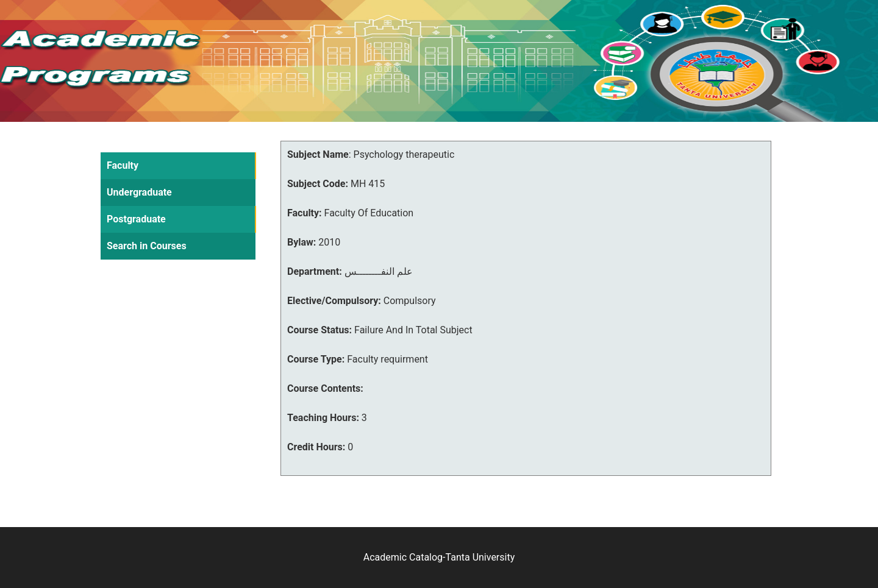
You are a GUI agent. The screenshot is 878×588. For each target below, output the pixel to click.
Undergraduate (139, 192)
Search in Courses (147, 246)
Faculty (123, 165)
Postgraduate (136, 219)
